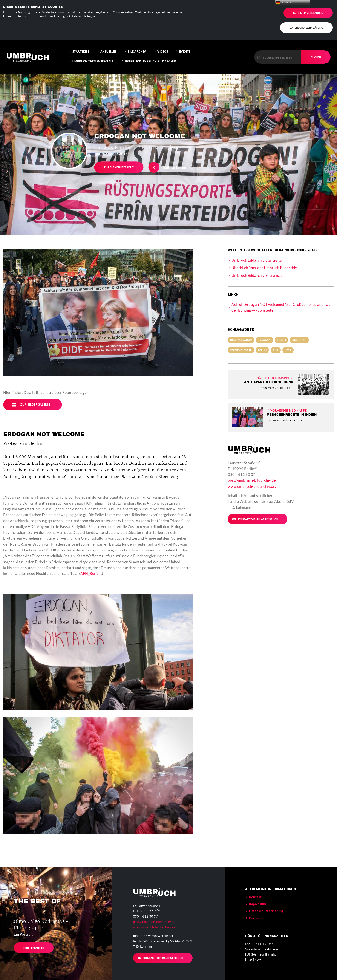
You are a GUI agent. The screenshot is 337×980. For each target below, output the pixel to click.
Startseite (81, 43)
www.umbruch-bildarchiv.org (252, 478)
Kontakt (255, 888)
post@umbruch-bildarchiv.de (252, 472)
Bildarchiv (137, 43)
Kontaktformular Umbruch (255, 511)
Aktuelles (108, 43)
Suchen (316, 49)
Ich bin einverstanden (308, 12)
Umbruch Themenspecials (93, 53)
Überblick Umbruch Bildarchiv (150, 53)
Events (185, 43)
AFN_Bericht (91, 565)
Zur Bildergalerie (31, 396)
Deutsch (284, 3)
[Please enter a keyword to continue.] (278, 48)
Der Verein (257, 909)
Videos (163, 43)
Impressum (257, 895)
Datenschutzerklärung (306, 27)
